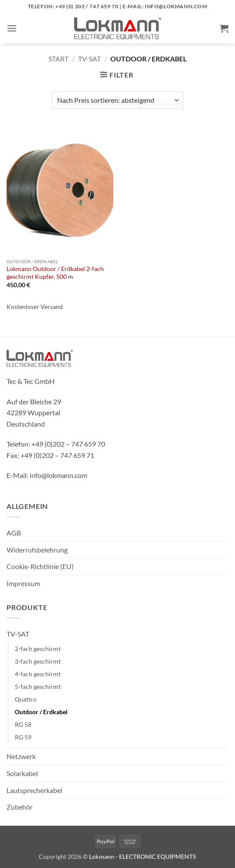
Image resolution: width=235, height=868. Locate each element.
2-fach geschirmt (38, 649)
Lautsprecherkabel (34, 790)
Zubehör (20, 807)
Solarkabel (22, 773)
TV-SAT (89, 59)
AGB (14, 533)
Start (58, 59)
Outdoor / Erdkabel (41, 712)
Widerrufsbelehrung (37, 550)
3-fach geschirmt (38, 661)
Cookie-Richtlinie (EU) (40, 566)
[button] (12, 28)
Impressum (23, 583)
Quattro (26, 699)
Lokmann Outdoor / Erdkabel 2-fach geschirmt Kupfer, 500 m (55, 273)
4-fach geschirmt (38, 674)
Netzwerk (21, 756)
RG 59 (23, 737)
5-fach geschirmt (38, 687)
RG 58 (23, 724)
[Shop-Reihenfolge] (117, 100)
